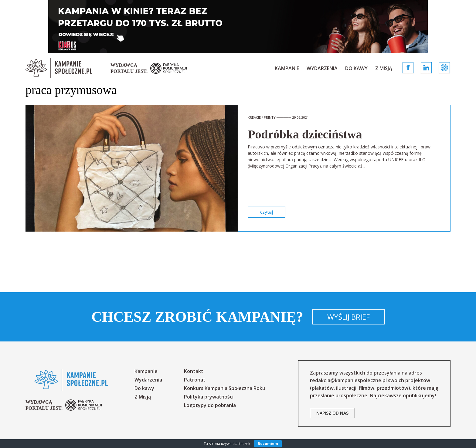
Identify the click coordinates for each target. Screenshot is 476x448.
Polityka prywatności (209, 397)
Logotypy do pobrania (210, 405)
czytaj (267, 212)
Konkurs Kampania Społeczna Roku (225, 388)
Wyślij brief (348, 317)
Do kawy (356, 68)
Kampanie (287, 68)
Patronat (195, 380)
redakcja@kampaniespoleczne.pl (348, 380)
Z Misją (384, 68)
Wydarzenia (322, 68)
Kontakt (194, 371)
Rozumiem (268, 444)
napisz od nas (332, 413)
